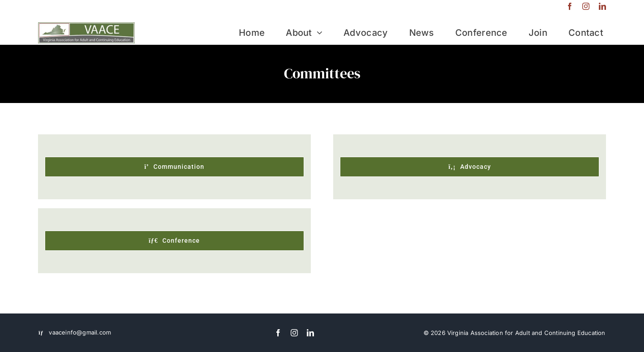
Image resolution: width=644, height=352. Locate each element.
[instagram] (586, 6)
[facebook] (570, 6)
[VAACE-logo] (86, 26)
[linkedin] (602, 6)
